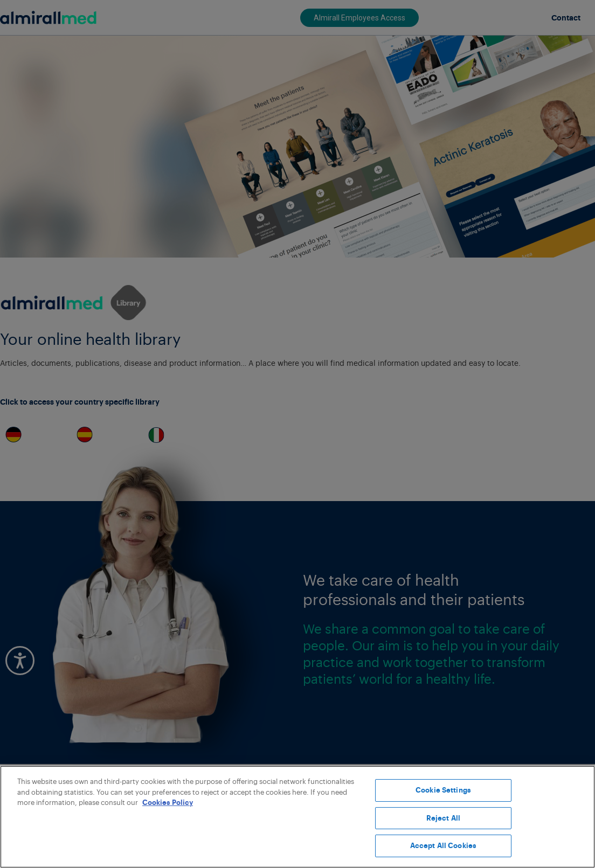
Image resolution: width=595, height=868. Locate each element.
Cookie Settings (443, 790)
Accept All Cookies (443, 846)
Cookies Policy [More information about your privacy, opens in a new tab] (168, 803)
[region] (297, 817)
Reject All (443, 818)
